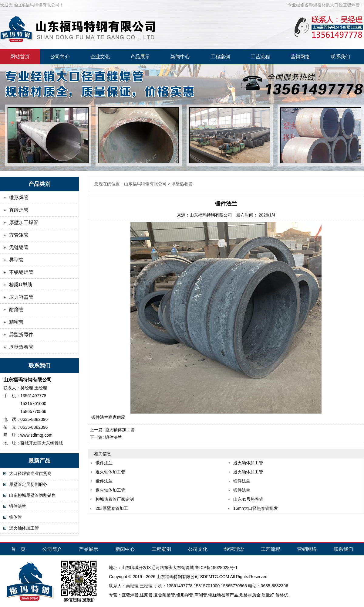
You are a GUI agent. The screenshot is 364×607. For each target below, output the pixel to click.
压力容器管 (21, 297)
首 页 (18, 549)
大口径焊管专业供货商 (30, 473)
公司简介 (60, 57)
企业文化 (100, 57)
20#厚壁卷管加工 (112, 508)
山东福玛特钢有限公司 (211, 215)
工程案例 (220, 57)
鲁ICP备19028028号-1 (216, 568)
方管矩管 (19, 235)
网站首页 (20, 57)
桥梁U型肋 (21, 285)
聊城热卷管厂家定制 (115, 499)
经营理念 (234, 549)
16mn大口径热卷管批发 (256, 508)
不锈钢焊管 (21, 272)
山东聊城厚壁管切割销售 (32, 495)
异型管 (16, 260)
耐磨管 (16, 310)
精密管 (16, 322)
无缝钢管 (19, 247)
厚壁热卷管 (21, 347)
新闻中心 (180, 57)
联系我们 (340, 57)
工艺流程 (260, 57)
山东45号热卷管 (248, 499)
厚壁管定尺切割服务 (28, 484)
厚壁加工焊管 (24, 222)
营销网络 (300, 57)
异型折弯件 (21, 334)
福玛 (169, 577)
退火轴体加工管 (24, 528)
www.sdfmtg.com (36, 435)
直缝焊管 (19, 210)
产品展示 (140, 57)
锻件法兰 (18, 506)
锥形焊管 (19, 198)
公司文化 (198, 549)
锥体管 (15, 517)
